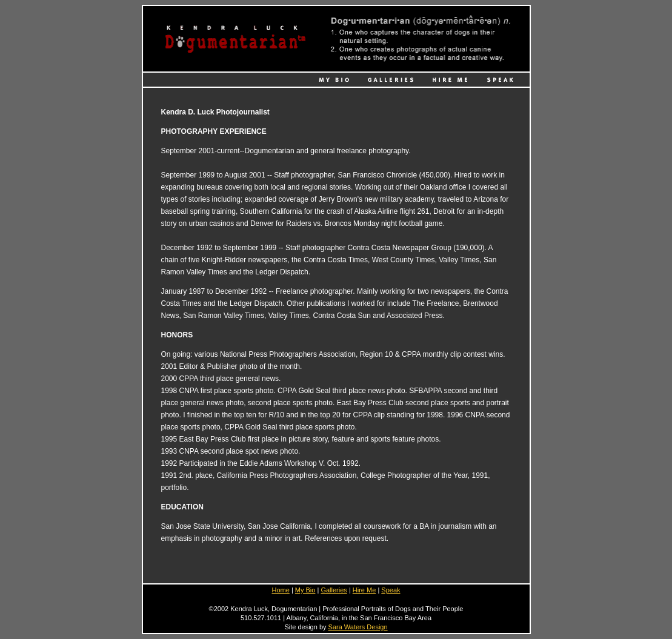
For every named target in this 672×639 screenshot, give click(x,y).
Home (280, 590)
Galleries (334, 590)
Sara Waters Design (358, 627)
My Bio (305, 590)
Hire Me (364, 590)
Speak (391, 590)
